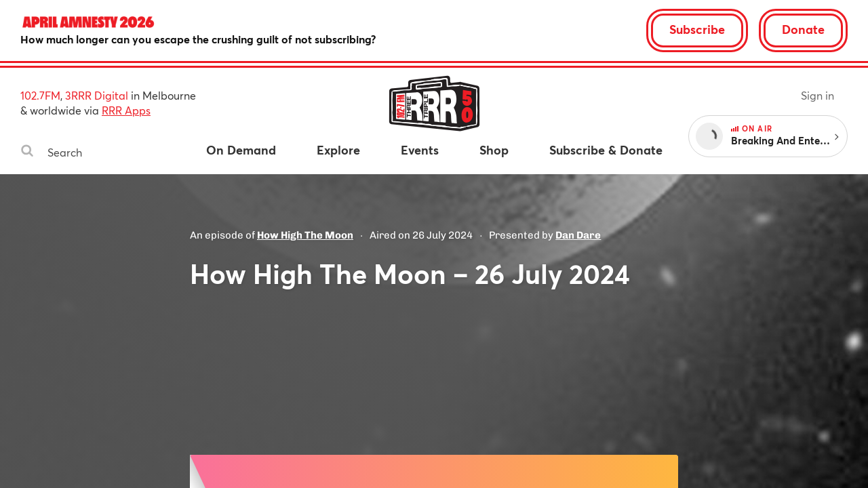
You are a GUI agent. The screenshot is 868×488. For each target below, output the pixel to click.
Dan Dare (578, 235)
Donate (803, 29)
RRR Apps (126, 110)
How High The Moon (305, 235)
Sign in (817, 95)
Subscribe (697, 29)
